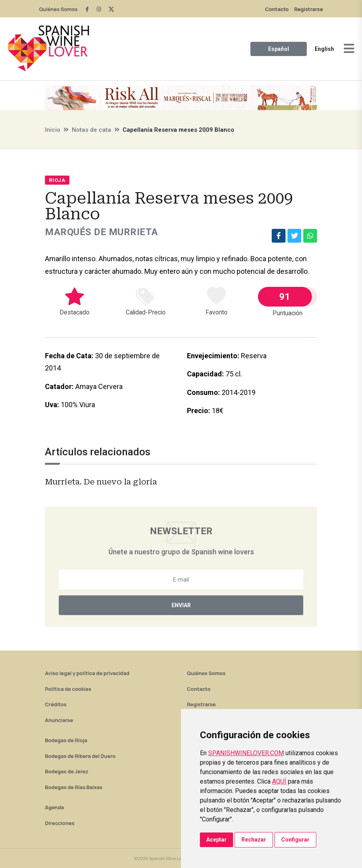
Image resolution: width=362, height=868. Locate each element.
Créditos (56, 704)
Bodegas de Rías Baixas (74, 787)
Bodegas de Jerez (67, 771)
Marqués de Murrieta (102, 232)
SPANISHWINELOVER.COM (246, 753)
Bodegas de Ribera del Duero (80, 756)
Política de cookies (68, 689)
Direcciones (60, 823)
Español (279, 49)
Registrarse (309, 9)
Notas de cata (91, 130)
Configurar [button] (295, 840)
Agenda (54, 807)
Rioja (57, 180)
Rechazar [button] (254, 840)
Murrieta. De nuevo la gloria (101, 482)
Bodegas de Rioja (66, 740)
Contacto (277, 9)
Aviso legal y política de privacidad (87, 673)
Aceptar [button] (216, 840)
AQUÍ (279, 781)
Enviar (181, 605)
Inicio (53, 130)
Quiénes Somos (58, 9)
